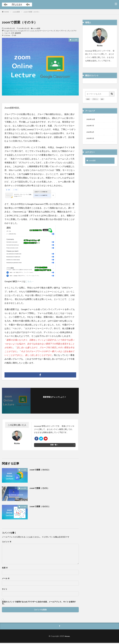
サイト (5, 590)
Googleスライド (24, 31)
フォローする (55, 400)
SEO (102, 99)
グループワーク (61, 31)
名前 (5, 568)
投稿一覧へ (54, 446)
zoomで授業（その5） (40, 489)
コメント (7, 542)
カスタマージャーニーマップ (45, 31)
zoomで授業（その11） (41, 507)
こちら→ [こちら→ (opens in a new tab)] (30, 281)
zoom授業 (16, 12)
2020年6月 (91, 133)
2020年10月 (91, 120)
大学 (12, 33)
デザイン (95, 99)
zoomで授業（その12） (41, 470)
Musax (67, 637)
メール (6, 579)
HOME (6, 12)
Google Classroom (11, 31)
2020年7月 (91, 126)
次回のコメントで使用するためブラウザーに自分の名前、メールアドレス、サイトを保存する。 (39, 603)
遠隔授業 (18, 33)
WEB (88, 99)
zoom (32, 31)
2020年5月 (91, 140)
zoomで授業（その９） (32, 12)
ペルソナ (7, 33)
